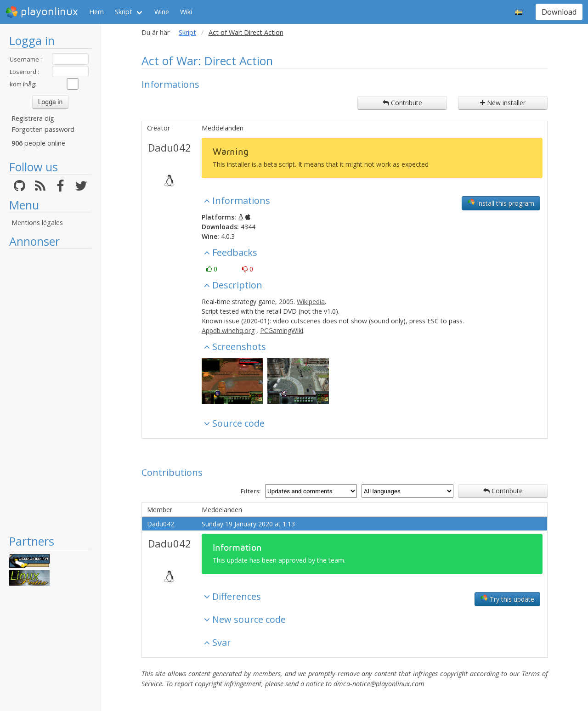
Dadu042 (170, 147)
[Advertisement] (50, 391)
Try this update (507, 599)
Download (559, 12)
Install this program (501, 203)
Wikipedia (311, 302)
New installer (503, 103)
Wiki (186, 12)
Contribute (402, 103)
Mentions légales (37, 223)
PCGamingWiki (282, 330)
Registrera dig (33, 118)
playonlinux (42, 12)
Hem (96, 12)
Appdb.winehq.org (228, 330)
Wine (162, 12)
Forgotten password (43, 129)
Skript (124, 12)
